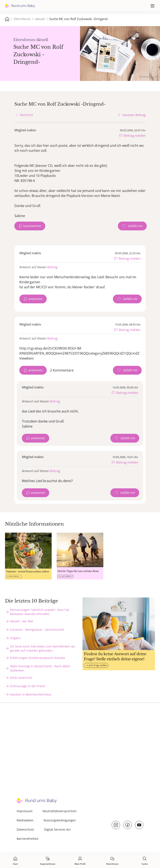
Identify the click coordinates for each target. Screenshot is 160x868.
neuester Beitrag (134, 115)
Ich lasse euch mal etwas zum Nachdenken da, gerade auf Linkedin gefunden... (43, 648)
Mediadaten (25, 820)
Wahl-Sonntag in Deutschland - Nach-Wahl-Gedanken (40, 668)
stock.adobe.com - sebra (148, 76)
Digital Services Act (57, 829)
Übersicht (26, 115)
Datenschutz (25, 829)
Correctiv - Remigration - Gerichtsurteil (37, 630)
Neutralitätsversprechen (60, 811)
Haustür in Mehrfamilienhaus (31, 694)
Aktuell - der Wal (22, 621)
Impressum (25, 811)
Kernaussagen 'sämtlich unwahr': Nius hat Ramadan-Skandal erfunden (40, 612)
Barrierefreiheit (27, 839)
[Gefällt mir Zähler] (132, 226)
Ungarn (15, 638)
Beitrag (52, 267)
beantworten (32, 226)
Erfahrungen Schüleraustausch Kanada (37, 658)
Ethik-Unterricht (21, 678)
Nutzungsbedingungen (60, 820)
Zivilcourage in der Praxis (28, 686)
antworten (36, 299)
